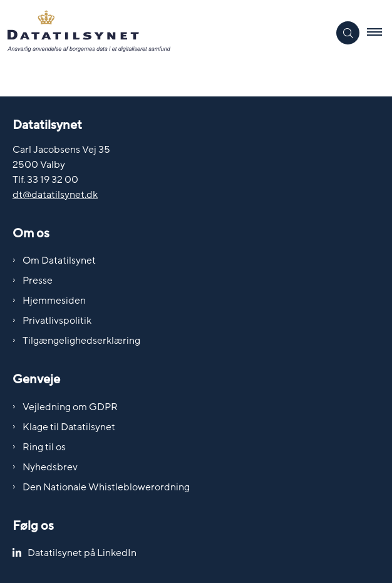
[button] (379, 33)
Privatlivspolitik (57, 321)
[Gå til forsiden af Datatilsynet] (164, 33)
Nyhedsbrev (50, 467)
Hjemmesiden (54, 301)
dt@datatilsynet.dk (55, 195)
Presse (38, 281)
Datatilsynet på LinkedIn (82, 553)
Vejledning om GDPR (70, 407)
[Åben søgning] (348, 33)
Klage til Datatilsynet (69, 427)
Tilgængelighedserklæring (81, 341)
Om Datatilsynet (59, 261)
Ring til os (44, 447)
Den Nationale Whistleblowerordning (106, 487)
